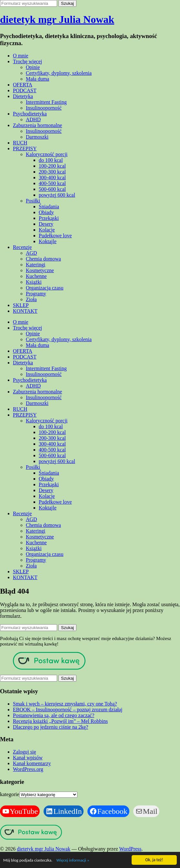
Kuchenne (36, 276)
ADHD (33, 119)
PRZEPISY (25, 148)
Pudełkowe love (55, 236)
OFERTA (23, 85)
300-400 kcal (52, 178)
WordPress (130, 849)
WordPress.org (28, 769)
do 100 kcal (51, 160)
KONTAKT (25, 311)
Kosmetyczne (40, 270)
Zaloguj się (25, 752)
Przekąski (49, 218)
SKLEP (21, 305)
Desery (46, 224)
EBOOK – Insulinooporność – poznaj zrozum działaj (68, 710)
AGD (31, 253)
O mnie (21, 56)
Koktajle (48, 241)
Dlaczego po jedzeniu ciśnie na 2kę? (50, 727)
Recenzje (22, 247)
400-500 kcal (52, 183)
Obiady (46, 212)
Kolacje (47, 230)
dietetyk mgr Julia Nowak (57, 19)
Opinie (33, 67)
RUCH (20, 143)
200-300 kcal (52, 172)
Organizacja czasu (45, 288)
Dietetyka (23, 96)
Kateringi (35, 265)
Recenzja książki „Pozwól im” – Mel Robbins (60, 721)
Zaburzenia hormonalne (37, 125)
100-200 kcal (52, 166)
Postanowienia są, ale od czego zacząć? (54, 715)
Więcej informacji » (74, 861)
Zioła (31, 299)
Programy (36, 294)
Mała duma (37, 79)
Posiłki (33, 201)
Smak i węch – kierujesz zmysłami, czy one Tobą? (65, 704)
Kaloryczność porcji (47, 154)
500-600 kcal (52, 189)
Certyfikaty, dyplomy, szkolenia (59, 73)
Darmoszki (37, 137)
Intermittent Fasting (46, 102)
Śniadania (49, 207)
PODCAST (25, 90)
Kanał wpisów (28, 758)
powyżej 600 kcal (57, 195)
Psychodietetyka (30, 114)
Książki (34, 282)
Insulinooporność (44, 108)
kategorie (10, 794)
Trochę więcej (28, 61)
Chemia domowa (43, 259)
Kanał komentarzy (32, 763)
